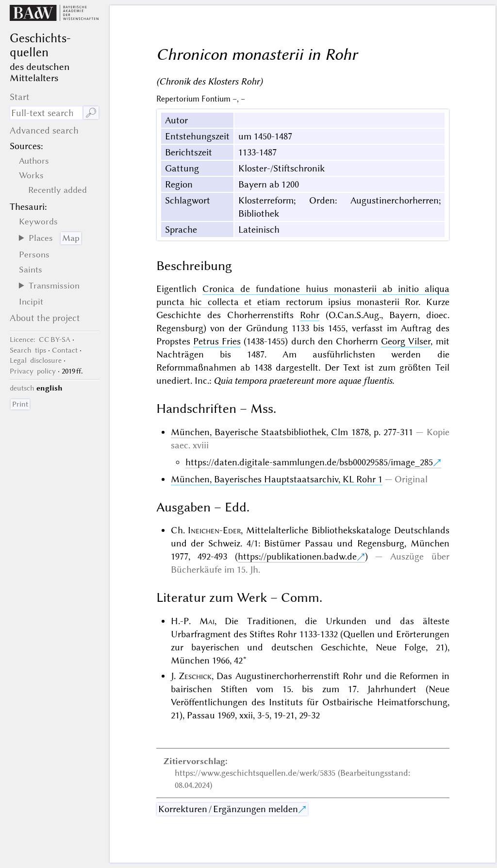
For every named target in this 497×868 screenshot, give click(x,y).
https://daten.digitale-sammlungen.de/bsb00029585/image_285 (309, 462)
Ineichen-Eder (214, 530)
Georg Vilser (406, 341)
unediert (173, 381)
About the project (45, 318)
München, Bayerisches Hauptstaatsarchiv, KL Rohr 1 (277, 479)
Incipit (31, 302)
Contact (65, 350)
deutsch (22, 388)
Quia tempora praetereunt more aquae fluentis (303, 381)
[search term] (46, 113)
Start (20, 97)
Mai (207, 621)
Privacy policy (33, 371)
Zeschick (195, 676)
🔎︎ (91, 113)
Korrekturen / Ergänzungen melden (228, 809)
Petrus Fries (217, 341)
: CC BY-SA (40, 340)
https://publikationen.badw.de (297, 556)
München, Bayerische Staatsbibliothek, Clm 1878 (270, 432)
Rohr (310, 315)
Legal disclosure (36, 360)
